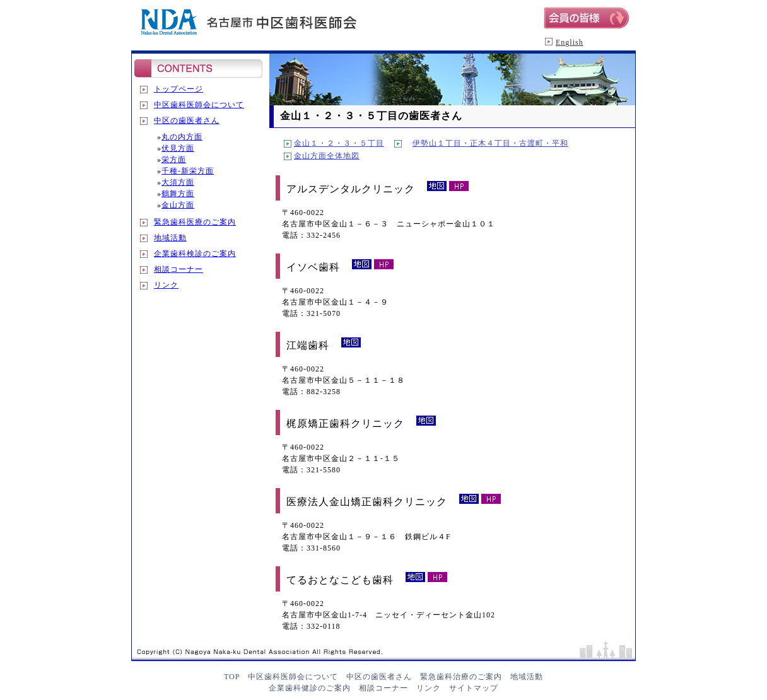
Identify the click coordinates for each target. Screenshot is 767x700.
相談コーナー (179, 269)
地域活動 (170, 238)
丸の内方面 (182, 137)
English (570, 42)
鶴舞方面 (178, 194)
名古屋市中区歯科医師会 (251, 25)
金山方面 (178, 205)
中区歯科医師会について (199, 105)
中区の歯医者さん (187, 120)
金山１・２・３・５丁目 (339, 143)
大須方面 (178, 182)
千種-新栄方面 (188, 171)
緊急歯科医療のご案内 (195, 222)
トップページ (179, 89)
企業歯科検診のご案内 (195, 254)
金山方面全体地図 (327, 156)
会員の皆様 (589, 17)
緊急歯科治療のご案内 (461, 677)
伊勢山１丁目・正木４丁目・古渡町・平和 (490, 143)
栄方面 (174, 160)
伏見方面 (178, 148)
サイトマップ (474, 688)
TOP (232, 677)
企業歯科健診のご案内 (310, 688)
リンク (166, 285)
